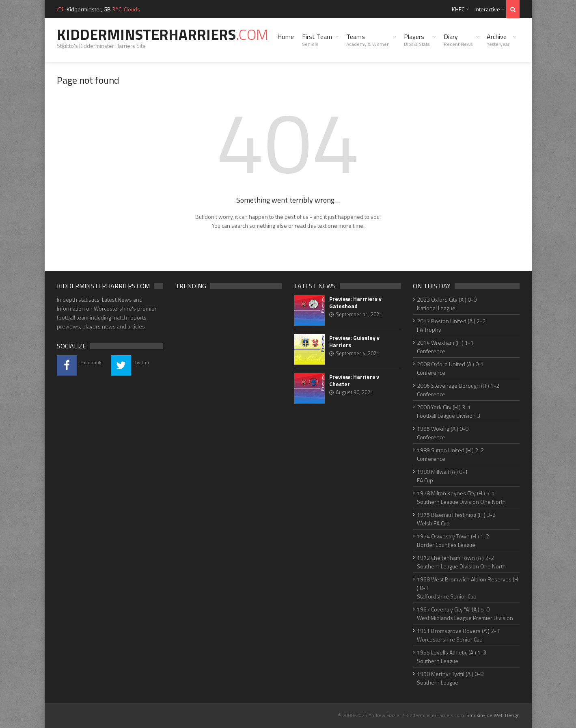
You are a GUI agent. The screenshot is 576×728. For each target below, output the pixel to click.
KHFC (458, 9)
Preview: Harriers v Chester (354, 380)
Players (417, 40)
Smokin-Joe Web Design (493, 715)
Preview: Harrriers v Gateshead (355, 302)
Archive (498, 40)
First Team (317, 40)
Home (286, 37)
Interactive (487, 9)
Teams (368, 40)
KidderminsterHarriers (163, 34)
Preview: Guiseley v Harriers (354, 341)
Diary (458, 40)
